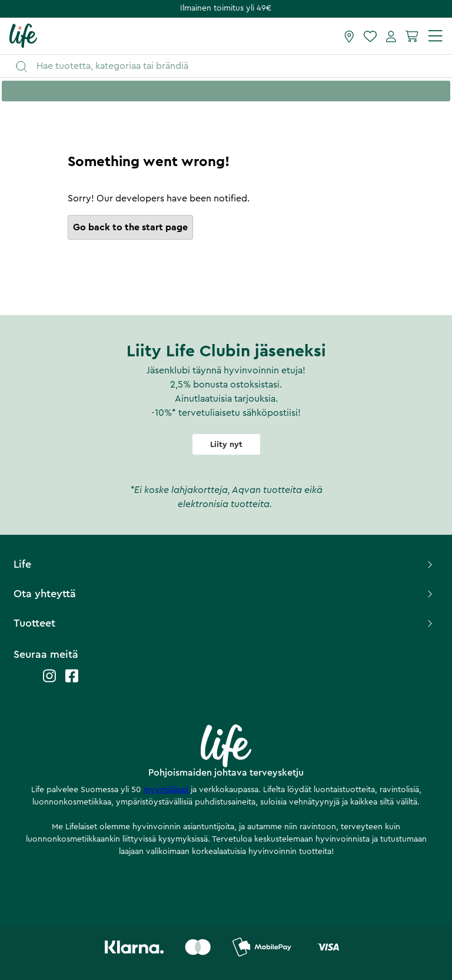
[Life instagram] (49, 682)
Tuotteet (224, 623)
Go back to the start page (130, 227)
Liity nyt (226, 445)
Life (224, 564)
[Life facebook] (72, 682)
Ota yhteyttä (224, 594)
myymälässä (167, 790)
